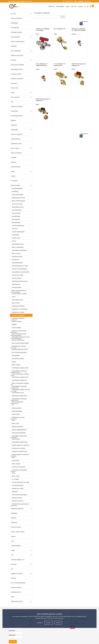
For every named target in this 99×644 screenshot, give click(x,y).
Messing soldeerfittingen (18, 340)
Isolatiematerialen (16, 139)
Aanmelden (13, 642)
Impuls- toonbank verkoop (18, 41)
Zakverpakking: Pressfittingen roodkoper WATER (19, 372)
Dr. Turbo (13, 14)
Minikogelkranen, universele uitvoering (18, 347)
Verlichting (14, 564)
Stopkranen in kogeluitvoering (19, 451)
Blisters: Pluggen (16, 365)
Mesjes (13, 171)
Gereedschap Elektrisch (17, 116)
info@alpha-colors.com (83, 1)
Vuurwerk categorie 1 (16, 587)
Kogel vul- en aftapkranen (18, 315)
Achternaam (12, 631)
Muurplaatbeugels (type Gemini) (20, 349)
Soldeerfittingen (16, 439)
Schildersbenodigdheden (17, 509)
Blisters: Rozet (15, 423)
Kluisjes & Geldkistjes (16, 153)
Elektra (13, 93)
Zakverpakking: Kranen (17, 300)
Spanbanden (14, 513)
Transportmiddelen (16, 546)
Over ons (74, 6)
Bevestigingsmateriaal (17, 69)
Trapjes (13, 550)
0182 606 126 (68, 1)
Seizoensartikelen (15, 37)
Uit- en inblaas (15, 479)
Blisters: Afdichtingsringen (18, 201)
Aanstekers (14, 46)
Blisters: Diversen (16, 253)
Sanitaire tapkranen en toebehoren (21, 445)
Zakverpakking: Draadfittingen (19, 250)
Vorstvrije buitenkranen (18, 485)
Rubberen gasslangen (17, 427)
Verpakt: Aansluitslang (17, 195)
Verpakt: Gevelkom (17, 278)
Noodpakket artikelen (16, 32)
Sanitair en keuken (16, 185)
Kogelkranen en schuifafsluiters (20, 309)
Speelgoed (14, 518)
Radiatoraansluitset (17, 408)
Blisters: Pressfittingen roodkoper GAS (20, 384)
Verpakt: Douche (16, 238)
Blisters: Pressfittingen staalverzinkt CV (17, 403)
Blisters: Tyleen (16, 476)
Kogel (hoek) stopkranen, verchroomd (18, 319)
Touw (12, 541)
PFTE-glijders (14, 181)
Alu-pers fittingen (16, 213)
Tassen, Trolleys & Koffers (18, 532)
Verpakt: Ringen (16, 414)
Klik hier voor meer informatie (55, 618)
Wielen (13, 597)
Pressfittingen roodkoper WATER (20, 368)
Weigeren (58, 623)
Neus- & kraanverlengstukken (19, 352)
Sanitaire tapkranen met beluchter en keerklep (20, 455)
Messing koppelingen (17, 188)
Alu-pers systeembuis (17, 204)
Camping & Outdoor (16, 74)
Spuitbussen (14, 522)
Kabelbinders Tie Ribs (16, 144)
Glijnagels (13, 120)
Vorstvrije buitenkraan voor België (20, 482)
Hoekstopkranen (16, 284)
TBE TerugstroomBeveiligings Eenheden (19, 471)
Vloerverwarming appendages (19, 495)
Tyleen (13, 473)
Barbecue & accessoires (17, 55)
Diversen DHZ (15, 88)
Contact (80, 6)
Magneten (14, 162)
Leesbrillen (14, 157)
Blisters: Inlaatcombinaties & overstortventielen (18, 291)
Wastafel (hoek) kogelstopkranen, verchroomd (20, 505)
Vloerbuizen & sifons (17, 498)
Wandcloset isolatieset (18, 501)
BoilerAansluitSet (16, 222)
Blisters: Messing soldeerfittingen (20, 343)
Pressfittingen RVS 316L (18, 393)
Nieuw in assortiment (16, 18)
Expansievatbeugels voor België (20, 266)
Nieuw (68, 6)
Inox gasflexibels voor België (19, 294)
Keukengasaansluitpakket (18, 306)
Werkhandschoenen (16, 592)
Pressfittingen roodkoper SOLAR (20, 377)
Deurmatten (14, 83)
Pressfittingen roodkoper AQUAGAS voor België (20, 390)
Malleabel (14, 325)
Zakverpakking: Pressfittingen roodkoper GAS (19, 387)
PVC (13, 405)
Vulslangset (15, 492)
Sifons (13, 458)
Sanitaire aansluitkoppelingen (19, 430)
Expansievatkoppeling (17, 263)
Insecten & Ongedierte (17, 134)
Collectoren (15, 229)
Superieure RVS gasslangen (19, 467)
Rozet (13, 420)
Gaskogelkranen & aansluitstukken (20, 272)
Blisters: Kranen (16, 303)
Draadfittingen (16, 235)
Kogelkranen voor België (18, 312)
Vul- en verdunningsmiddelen (18, 583)
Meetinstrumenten (16, 167)
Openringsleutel (16, 355)
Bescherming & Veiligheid (17, 65)
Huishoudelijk (14, 130)
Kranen (14, 297)
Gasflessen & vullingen (17, 106)
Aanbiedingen (60, 6)
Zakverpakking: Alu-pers (18, 207)
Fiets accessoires (15, 97)
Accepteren (49, 623)
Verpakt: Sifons (16, 461)
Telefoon (13, 536)
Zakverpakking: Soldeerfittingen (20, 442)
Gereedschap (14, 111)
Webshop (51, 6)
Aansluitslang (15, 192)
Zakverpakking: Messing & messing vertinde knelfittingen (20, 338)
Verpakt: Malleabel (16, 328)
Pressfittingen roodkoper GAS (19, 380)
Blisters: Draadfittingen (18, 247)
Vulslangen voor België (18, 488)
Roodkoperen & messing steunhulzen (17, 418)
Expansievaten (15, 260)
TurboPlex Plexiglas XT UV (18, 560)
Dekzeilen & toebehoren (17, 79)
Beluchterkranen (16, 219)
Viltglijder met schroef (17, 574)
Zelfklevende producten (17, 601)
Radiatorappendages (17, 411)
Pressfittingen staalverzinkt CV (20, 396)
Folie (12, 102)
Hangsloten (14, 125)
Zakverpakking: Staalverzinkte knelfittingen (19, 437)
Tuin (12, 555)
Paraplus (13, 176)
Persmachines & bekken (18, 359)
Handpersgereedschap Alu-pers (20, 281)
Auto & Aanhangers (16, 51)
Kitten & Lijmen (15, 148)
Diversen (14, 241)
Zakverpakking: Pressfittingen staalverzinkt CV (19, 400)
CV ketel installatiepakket (18, 232)
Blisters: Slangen (16, 464)
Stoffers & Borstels (16, 527)
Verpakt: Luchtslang (17, 321)
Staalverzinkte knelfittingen (19, 433)
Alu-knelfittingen (16, 216)
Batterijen (14, 60)
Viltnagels (13, 578)
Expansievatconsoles (17, 256)
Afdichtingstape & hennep (18, 198)
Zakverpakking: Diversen (18, 244)
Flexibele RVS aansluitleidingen (19, 269)
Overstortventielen (17, 287)
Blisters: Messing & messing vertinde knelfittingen (18, 335)
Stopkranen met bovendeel (19, 448)
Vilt (12, 569)
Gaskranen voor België (17, 275)
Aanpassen (40, 623)
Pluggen (14, 362)
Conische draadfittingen (18, 226)
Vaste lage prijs (15, 28)
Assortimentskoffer (17, 210)
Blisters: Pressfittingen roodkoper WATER (20, 375)
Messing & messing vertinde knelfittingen (18, 332)
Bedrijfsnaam (12, 635)
